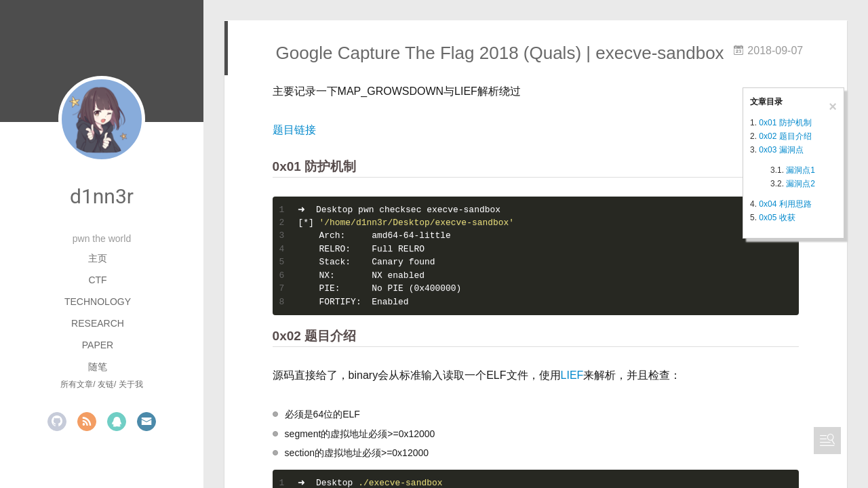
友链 (106, 384)
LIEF (572, 375)
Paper (98, 345)
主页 (98, 258)
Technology (98, 302)
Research (98, 323)
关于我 (131, 384)
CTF (97, 280)
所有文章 (77, 384)
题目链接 (294, 130)
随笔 (98, 367)
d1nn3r (102, 196)
